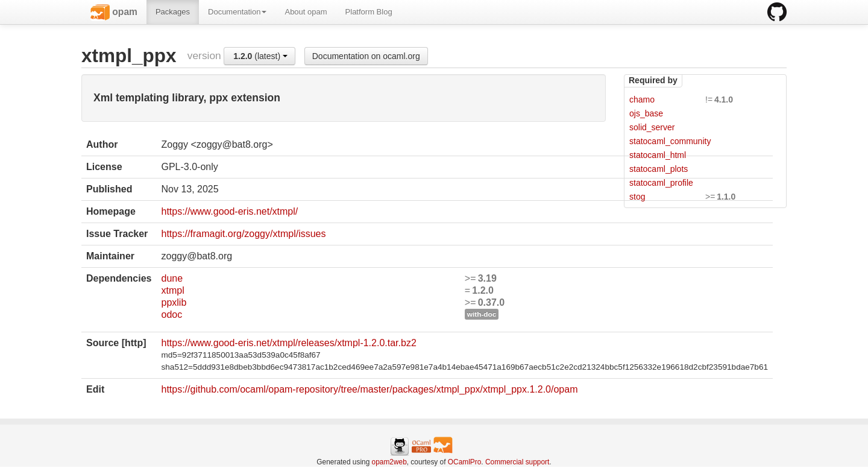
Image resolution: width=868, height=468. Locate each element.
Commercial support (517, 462)
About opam (306, 12)
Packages (173, 12)
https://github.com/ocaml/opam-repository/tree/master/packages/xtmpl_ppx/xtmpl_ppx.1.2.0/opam (369, 389)
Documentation (237, 12)
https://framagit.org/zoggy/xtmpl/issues (243, 234)
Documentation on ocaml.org (366, 56)
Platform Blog (369, 12)
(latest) (260, 56)
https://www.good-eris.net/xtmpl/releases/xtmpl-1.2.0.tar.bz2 (288, 343)
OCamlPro (465, 462)
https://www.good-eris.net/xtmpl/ (229, 211)
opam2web (389, 462)
